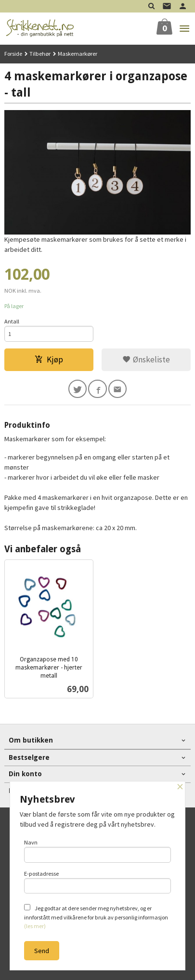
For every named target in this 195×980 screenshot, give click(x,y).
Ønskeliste (146, 360)
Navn (98, 851)
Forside (13, 54)
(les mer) (35, 926)
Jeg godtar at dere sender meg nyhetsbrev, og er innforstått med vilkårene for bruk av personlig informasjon (96, 917)
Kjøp (49, 360)
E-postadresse (98, 882)
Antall (12, 321)
